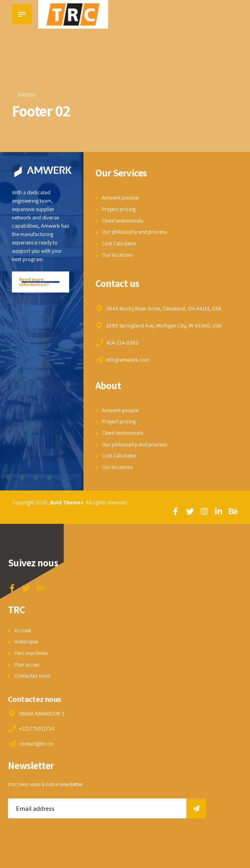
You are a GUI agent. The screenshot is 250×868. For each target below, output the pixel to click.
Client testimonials (122, 221)
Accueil (23, 630)
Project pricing (119, 209)
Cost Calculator (119, 243)
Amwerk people (120, 198)
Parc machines (31, 653)
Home (27, 94)
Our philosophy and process (134, 232)
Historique (26, 641)
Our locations (117, 255)
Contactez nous (32, 676)
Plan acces (27, 665)
